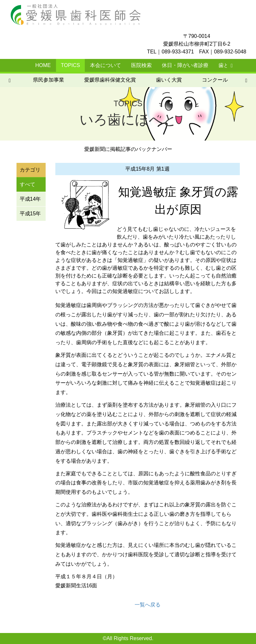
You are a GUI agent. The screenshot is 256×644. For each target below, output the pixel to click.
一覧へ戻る (148, 605)
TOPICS (70, 65)
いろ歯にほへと (160, 80)
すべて (28, 184)
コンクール (109, 80)
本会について (106, 65)
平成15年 (30, 214)
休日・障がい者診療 (185, 65)
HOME (43, 65)
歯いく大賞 (63, 80)
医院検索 (141, 65)
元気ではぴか (214, 80)
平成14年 (30, 199)
